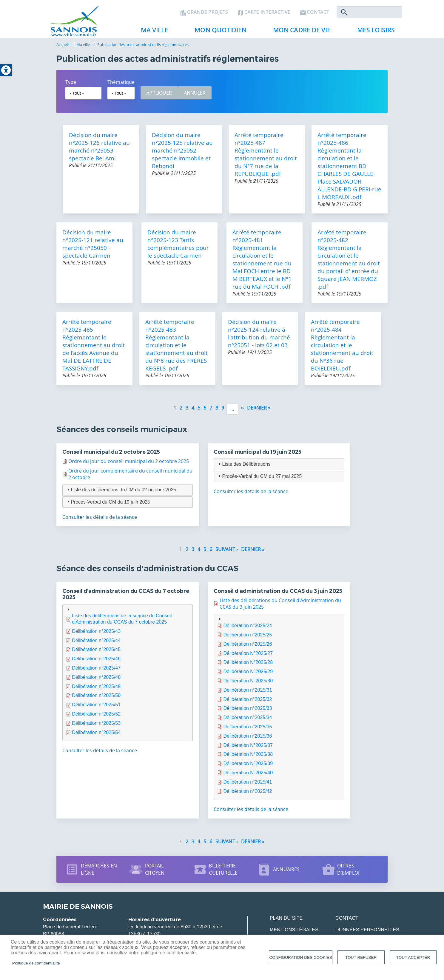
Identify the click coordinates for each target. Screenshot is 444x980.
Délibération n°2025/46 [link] (96, 661)
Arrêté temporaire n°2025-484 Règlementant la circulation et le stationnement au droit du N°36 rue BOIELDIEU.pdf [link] (342, 347)
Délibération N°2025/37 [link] (248, 748)
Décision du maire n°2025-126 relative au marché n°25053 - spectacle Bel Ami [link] (99, 149)
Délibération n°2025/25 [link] (248, 637)
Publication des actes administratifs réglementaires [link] (143, 47)
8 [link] (217, 410)
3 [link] (187, 410)
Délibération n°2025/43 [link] (96, 634)
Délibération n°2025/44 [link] (96, 643)
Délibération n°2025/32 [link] (248, 702)
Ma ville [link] (152, 33)
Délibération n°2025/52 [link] (96, 716)
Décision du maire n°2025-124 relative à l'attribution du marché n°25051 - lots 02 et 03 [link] (259, 336)
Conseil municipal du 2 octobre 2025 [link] (111, 454)
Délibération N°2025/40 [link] (248, 775)
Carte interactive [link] (267, 14)
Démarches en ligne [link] (99, 872)
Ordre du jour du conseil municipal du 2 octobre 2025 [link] (129, 464)
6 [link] (205, 410)
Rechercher (344, 14)
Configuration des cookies (300, 957)
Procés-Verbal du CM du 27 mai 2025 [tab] (259, 479)
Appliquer (159, 95)
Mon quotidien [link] (218, 33)
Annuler (195, 95)
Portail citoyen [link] (155, 872)
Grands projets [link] (208, 14)
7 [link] (211, 410)
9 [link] (223, 410)
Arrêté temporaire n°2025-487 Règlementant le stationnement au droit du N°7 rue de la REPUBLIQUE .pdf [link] (266, 157)
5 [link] (199, 410)
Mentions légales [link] (294, 932)
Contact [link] (318, 14)
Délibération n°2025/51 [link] (96, 707)
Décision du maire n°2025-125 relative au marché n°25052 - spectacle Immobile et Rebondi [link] (182, 153)
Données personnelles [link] (367, 932)
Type (71, 84)
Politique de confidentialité (36, 963)
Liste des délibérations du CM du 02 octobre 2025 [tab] (121, 492)
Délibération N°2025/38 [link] (248, 757)
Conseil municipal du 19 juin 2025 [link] (258, 454)
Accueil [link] (63, 47)
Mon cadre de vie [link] (300, 33)
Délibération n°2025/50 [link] (96, 698)
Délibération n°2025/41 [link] (248, 784)
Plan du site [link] (286, 921)
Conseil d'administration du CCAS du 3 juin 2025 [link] (278, 594)
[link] (6, 70)
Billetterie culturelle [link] (223, 872)
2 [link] (181, 410)
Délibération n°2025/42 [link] (248, 794)
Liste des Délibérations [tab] (244, 466)
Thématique (121, 84)
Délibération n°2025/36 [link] (248, 738)
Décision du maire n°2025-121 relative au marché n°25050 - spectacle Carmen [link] (93, 246)
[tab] (128, 675)
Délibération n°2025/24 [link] (248, 628)
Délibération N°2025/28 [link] (248, 665)
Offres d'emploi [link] (348, 872)
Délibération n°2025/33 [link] (248, 711)
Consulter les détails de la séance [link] (100, 520)
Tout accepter (413, 957)
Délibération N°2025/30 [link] (248, 683)
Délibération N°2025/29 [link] (248, 674)
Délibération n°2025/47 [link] (96, 670)
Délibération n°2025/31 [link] (248, 692)
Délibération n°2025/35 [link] (248, 729)
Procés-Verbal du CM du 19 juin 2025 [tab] (108, 504)
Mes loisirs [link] (374, 33)
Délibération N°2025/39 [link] (248, 766)
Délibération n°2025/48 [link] (96, 680)
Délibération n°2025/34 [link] (248, 720)
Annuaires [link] (286, 872)
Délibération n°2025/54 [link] (96, 735)
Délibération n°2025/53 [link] (96, 726)
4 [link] (193, 410)
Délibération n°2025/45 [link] (96, 652)
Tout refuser (361, 957)
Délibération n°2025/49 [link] (96, 689)
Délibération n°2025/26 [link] (248, 646)
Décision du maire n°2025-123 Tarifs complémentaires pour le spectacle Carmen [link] (178, 246)
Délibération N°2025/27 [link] (248, 656)
